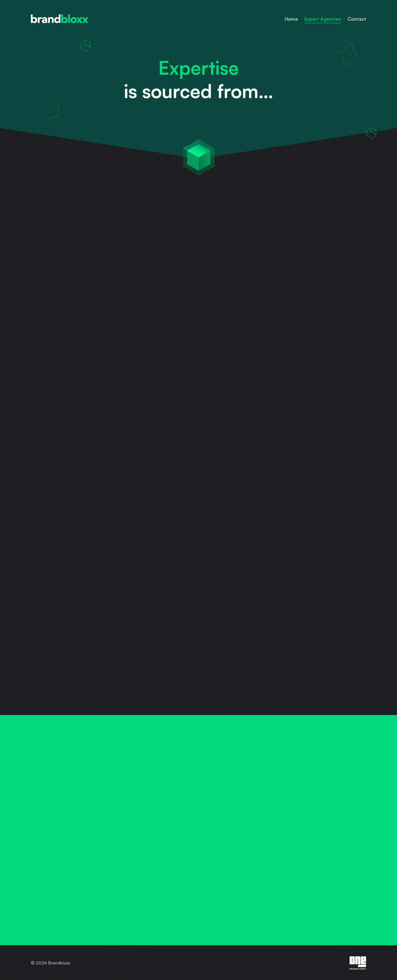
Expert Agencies (323, 19)
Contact (357, 19)
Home (291, 19)
